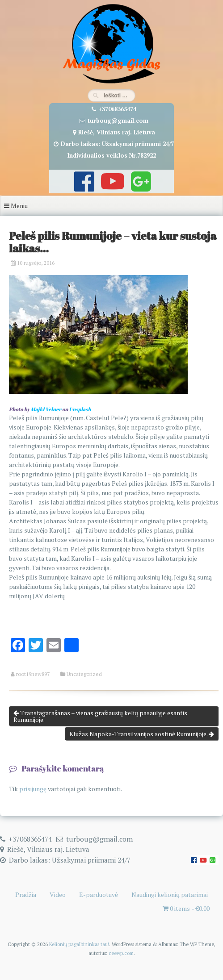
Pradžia (26, 895)
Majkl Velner (46, 409)
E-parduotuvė (99, 895)
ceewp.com (121, 953)
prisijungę (33, 789)
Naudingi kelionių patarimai (170, 895)
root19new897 (33, 674)
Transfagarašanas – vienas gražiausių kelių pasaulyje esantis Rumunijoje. (100, 716)
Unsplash (80, 409)
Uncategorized (84, 674)
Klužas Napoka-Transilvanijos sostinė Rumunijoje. (142, 734)
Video (58, 895)
